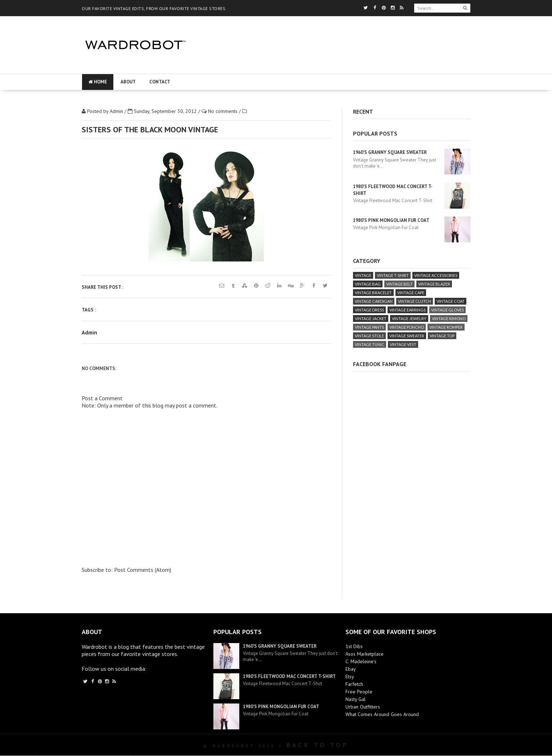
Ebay (351, 669)
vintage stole (369, 336)
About (128, 82)
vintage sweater (407, 336)
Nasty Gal (356, 699)
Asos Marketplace (365, 654)
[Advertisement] (334, 67)
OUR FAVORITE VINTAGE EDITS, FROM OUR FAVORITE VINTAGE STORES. (154, 8)
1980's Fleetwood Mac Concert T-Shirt (289, 676)
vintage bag (368, 284)
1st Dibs (354, 646)
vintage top (442, 336)
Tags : (89, 310)
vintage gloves (447, 310)
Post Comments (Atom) (143, 570)
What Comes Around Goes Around (382, 714)
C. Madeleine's (361, 661)
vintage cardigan (374, 301)
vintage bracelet (373, 293)
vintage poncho (407, 327)
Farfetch (354, 684)
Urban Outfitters (363, 707)
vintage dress (369, 310)
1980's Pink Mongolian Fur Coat (391, 220)
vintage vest (403, 344)
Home (98, 82)
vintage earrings (408, 310)
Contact (160, 82)
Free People (359, 692)
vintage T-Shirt (393, 275)
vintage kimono (449, 318)
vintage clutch (415, 301)
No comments (223, 111)
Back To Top (318, 745)
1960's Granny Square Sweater (390, 152)
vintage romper (446, 327)
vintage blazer (434, 284)
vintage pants (369, 327)
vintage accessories (436, 275)
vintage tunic (370, 344)
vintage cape (411, 293)
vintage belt (399, 284)
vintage (363, 275)
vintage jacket (371, 318)
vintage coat (451, 301)
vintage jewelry (409, 318)
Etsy (350, 677)
